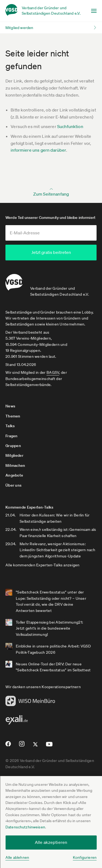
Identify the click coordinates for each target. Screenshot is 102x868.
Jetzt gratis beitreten (51, 252)
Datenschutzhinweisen (25, 827)
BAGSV (53, 372)
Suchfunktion (70, 126)
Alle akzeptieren (51, 842)
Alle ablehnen (17, 857)
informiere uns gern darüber (38, 150)
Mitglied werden (19, 28)
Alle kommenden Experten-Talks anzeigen (43, 565)
